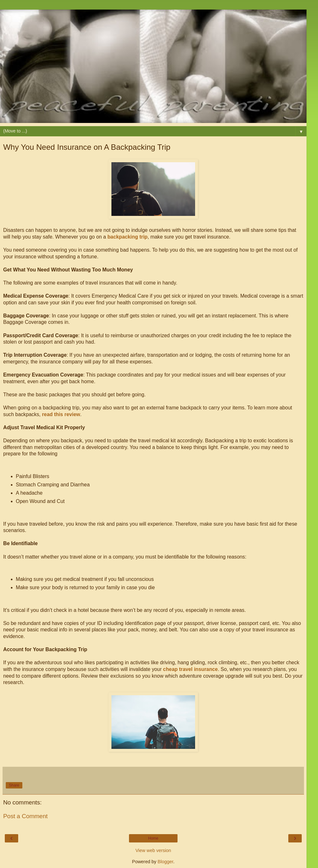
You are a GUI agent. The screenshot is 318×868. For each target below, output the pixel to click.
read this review (61, 414)
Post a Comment (25, 816)
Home (153, 838)
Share (14, 785)
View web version (153, 850)
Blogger (166, 862)
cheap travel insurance (191, 669)
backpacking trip (127, 237)
